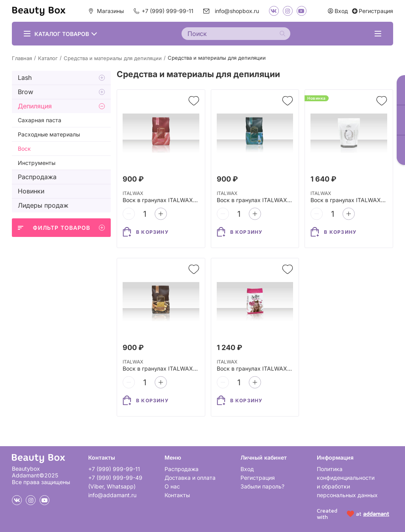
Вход (247, 469)
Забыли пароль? (262, 486)
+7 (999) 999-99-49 (115, 478)
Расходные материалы (49, 134)
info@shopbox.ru (237, 11)
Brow (26, 92)
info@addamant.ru (112, 495)
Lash (25, 78)
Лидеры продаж (43, 205)
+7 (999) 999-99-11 (167, 11)
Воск (24, 149)
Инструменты (37, 163)
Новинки (31, 191)
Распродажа (37, 177)
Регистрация (258, 478)
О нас (172, 486)
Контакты (177, 495)
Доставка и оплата (190, 478)
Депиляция (35, 106)
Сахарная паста (40, 120)
